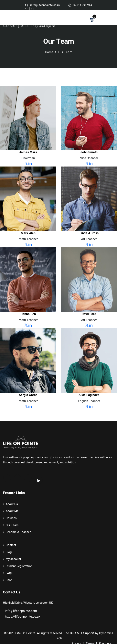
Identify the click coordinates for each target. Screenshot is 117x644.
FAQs (9, 573)
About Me (12, 511)
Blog (9, 552)
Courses (11, 518)
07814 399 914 (80, 5)
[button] (112, 18)
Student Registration (19, 566)
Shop (9, 580)
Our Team (12, 525)
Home (49, 52)
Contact (11, 545)
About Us (12, 504)
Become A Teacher (18, 532)
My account (13, 559)
